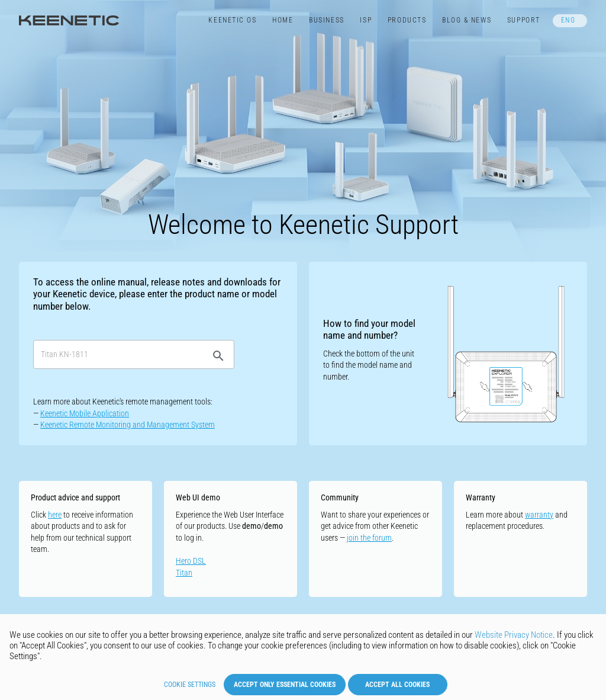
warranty (539, 515)
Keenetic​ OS (232, 20)
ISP (366, 20)
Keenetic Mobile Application (85, 413)
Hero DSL (191, 561)
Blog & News (467, 20)
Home (283, 20)
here (55, 515)
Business (326, 20)
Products (407, 20)
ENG (568, 20)
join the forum (369, 538)
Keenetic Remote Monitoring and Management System (128, 425)
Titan (184, 573)
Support (524, 20)
